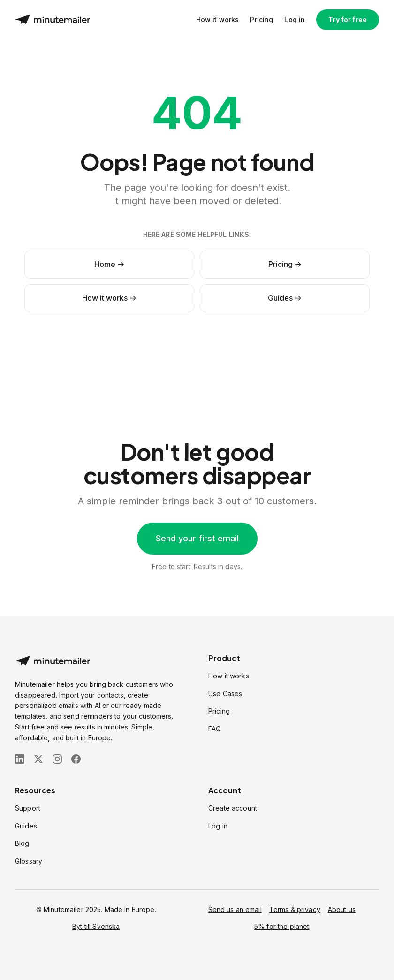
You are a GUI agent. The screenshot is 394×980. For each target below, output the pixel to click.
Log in (295, 19)
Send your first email (197, 538)
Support (28, 808)
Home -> (109, 264)
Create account (233, 808)
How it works (218, 19)
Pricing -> (285, 264)
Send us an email (235, 909)
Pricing (261, 19)
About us (342, 909)
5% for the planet (282, 926)
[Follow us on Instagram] (57, 759)
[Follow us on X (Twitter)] (38, 759)
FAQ (215, 729)
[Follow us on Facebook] (76, 759)
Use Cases (225, 694)
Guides (26, 826)
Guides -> (285, 298)
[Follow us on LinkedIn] (20, 759)
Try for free (348, 19)
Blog (22, 843)
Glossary (29, 861)
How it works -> (109, 298)
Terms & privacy (295, 909)
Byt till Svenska (96, 926)
